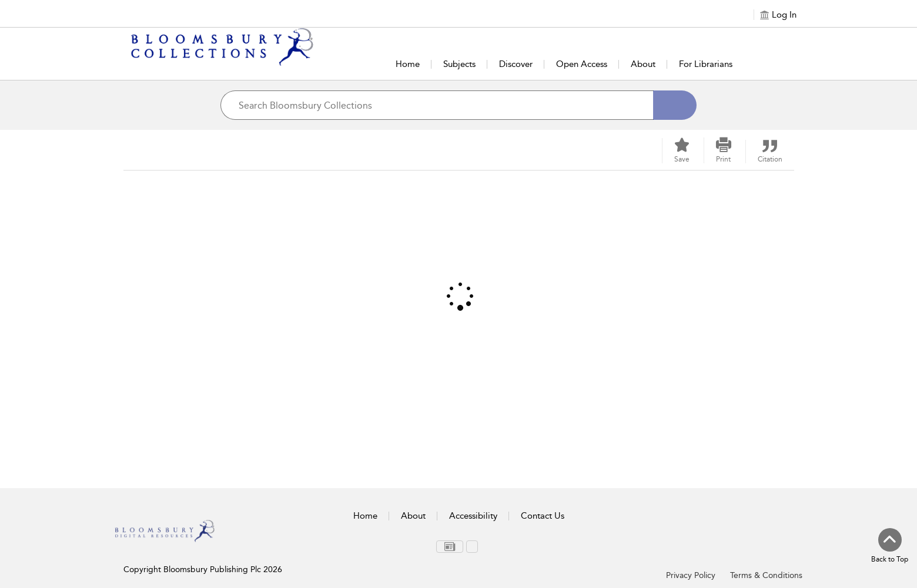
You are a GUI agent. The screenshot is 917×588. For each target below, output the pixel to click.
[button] (724, 150)
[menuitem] (450, 547)
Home (408, 64)
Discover (516, 64)
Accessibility (473, 516)
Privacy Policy (691, 575)
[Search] (675, 105)
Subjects (459, 64)
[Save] (682, 151)
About (643, 64)
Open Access (582, 64)
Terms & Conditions (766, 575)
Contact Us (543, 516)
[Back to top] (890, 546)
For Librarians (706, 64)
